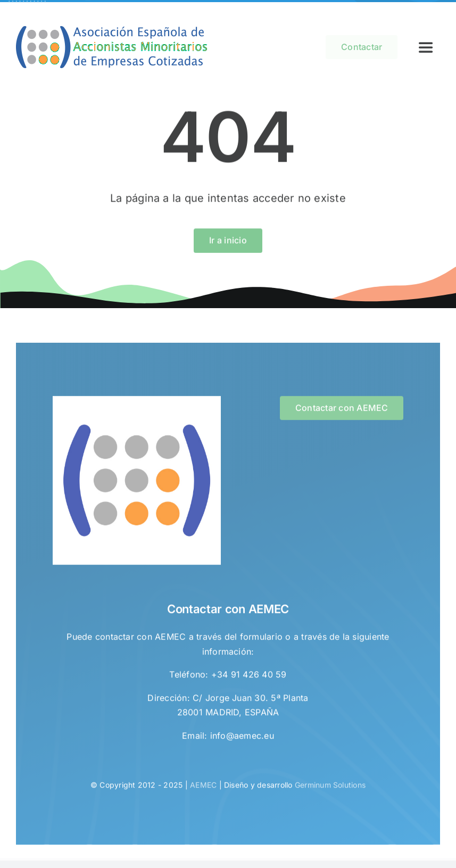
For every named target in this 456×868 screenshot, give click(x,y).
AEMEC (203, 786)
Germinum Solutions (330, 786)
